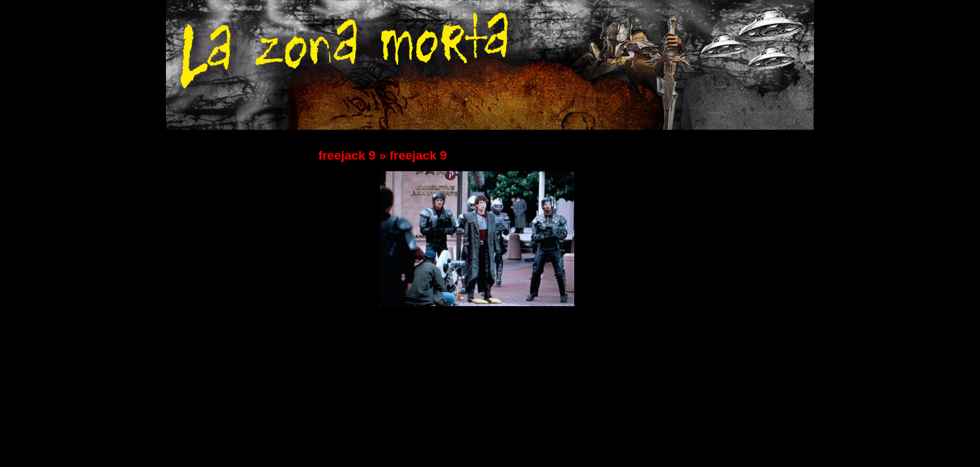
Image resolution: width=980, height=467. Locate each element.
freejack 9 (347, 155)
